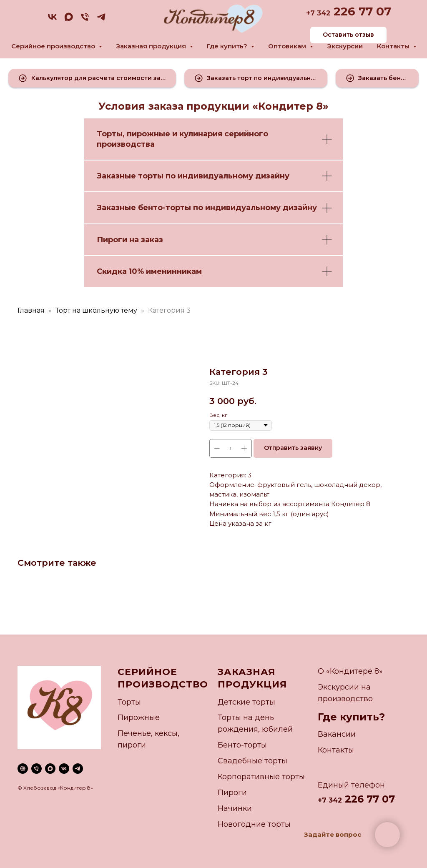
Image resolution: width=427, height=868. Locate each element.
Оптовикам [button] (288, 46)
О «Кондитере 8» (350, 671)
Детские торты (246, 702)
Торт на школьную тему (96, 310)
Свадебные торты (252, 761)
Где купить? (351, 717)
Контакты (336, 750)
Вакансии (337, 734)
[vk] (52, 20)
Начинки (235, 808)
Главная (31, 310)
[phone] (85, 20)
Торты (110, 134)
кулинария (201, 134)
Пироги (232, 793)
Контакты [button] (394, 46)
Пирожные (139, 717)
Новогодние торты (254, 824)
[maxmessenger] (69, 20)
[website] (23, 769)
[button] (92, 78)
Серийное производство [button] (54, 46)
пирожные (148, 134)
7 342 (320, 13)
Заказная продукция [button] (152, 46)
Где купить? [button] (228, 46)
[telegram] (101, 20)
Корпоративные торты (261, 777)
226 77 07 (361, 11)
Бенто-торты (242, 745)
